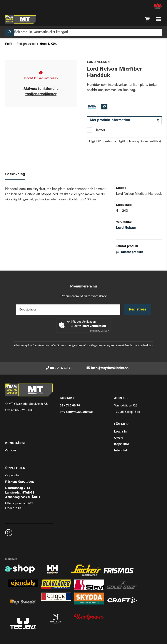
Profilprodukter (26, 44)
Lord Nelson (126, 228)
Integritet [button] (121, 451)
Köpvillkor (122, 444)
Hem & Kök (48, 44)
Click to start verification (88, 326)
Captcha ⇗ (100, 331)
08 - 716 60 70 (61, 368)
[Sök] (83, 32)
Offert (118, 438)
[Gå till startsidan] (21, 19)
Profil (9, 44)
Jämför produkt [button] (129, 252)
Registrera (138, 310)
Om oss (11, 451)
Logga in (120, 432)
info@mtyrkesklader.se (110, 368)
